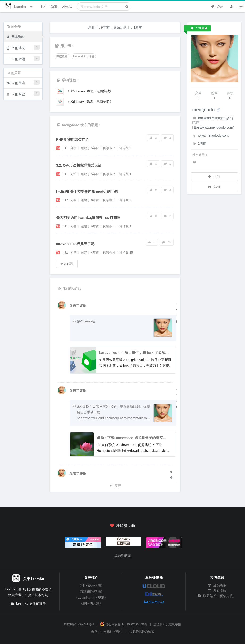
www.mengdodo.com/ (211, 135)
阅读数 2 (109, 174)
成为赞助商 (122, 556)
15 (167, 242)
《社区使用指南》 (91, 585)
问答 (71, 174)
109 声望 (199, 28)
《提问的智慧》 (91, 603)
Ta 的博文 (23, 47)
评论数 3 (125, 200)
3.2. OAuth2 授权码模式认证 (79, 165)
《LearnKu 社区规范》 (91, 598)
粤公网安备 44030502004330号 (124, 624)
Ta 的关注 (23, 82)
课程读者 (62, 56)
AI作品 (67, 6)
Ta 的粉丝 (23, 94)
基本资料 (16, 37)
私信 (214, 187)
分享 (71, 148)
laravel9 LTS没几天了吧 (75, 244)
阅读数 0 (109, 253)
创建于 (90, 148)
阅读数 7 (109, 148)
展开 (115, 486)
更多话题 (67, 264)
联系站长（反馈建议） (217, 596)
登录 (217, 6)
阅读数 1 (109, 200)
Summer (101, 631)
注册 (237, 6)
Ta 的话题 (23, 58)
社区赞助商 (122, 525)
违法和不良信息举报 (167, 624)
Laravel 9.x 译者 (84, 56)
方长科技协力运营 (142, 631)
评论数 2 (125, 148)
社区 (42, 6)
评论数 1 (125, 174)
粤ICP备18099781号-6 (79, 624)
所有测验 (217, 591)
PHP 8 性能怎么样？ (72, 139)
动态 (54, 6)
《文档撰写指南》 (91, 591)
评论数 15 (126, 253)
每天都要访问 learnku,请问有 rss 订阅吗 (88, 218)
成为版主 (217, 585)
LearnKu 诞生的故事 (31, 603)
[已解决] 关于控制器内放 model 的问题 (87, 191)
